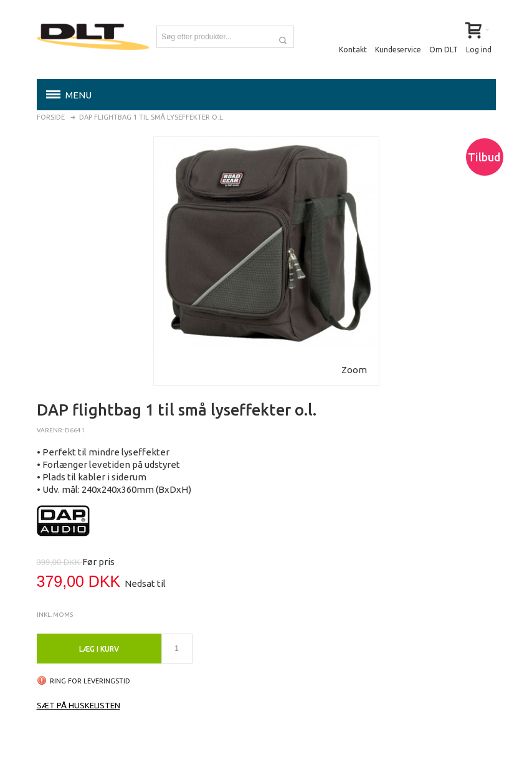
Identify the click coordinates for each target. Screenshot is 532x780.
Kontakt (353, 50)
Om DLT (444, 50)
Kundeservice (398, 50)
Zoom (354, 370)
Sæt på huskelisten (78, 705)
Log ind (479, 50)
